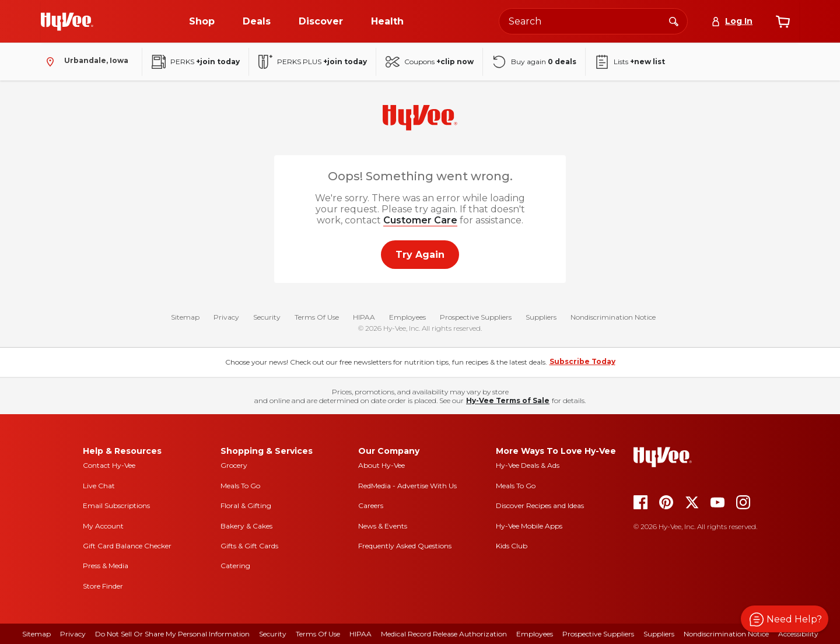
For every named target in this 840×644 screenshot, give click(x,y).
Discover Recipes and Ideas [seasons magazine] (540, 505)
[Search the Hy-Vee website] (593, 21)
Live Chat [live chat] (99, 486)
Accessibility (798, 634)
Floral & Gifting (246, 505)
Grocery (234, 465)
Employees (407, 317)
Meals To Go (240, 486)
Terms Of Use (317, 317)
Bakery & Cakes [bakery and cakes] (246, 526)
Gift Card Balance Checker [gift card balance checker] (127, 546)
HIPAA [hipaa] (360, 634)
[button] (785, 619)
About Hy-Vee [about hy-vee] (381, 465)
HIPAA (364, 317)
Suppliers (541, 317)
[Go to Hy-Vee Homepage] (67, 22)
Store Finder (103, 586)
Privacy (226, 317)
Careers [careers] (371, 505)
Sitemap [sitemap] (36, 634)
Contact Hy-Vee (109, 465)
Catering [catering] (235, 566)
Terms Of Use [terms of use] (318, 634)
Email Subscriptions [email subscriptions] (116, 505)
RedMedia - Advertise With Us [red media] (407, 486)
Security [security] (273, 634)
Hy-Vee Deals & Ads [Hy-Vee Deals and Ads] (528, 465)
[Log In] (732, 21)
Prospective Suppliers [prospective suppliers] (598, 634)
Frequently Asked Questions (405, 546)
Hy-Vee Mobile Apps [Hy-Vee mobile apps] (529, 526)
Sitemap (185, 317)
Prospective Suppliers (476, 317)
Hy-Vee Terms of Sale (508, 400)
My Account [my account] (103, 526)
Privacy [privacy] (73, 634)
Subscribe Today (582, 361)
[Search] (674, 21)
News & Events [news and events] (383, 526)
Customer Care (420, 220)
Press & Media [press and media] (106, 566)
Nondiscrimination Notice (613, 317)
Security (267, 317)
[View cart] (783, 22)
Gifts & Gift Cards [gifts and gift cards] (249, 546)
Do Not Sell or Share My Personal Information (172, 634)
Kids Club (512, 546)
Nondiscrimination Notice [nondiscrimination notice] (726, 634)
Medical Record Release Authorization (444, 634)
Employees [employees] (535, 634)
